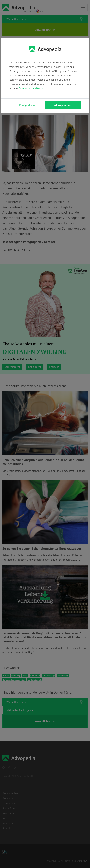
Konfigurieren (27, 105)
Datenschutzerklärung (31, 88)
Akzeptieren (63, 105)
